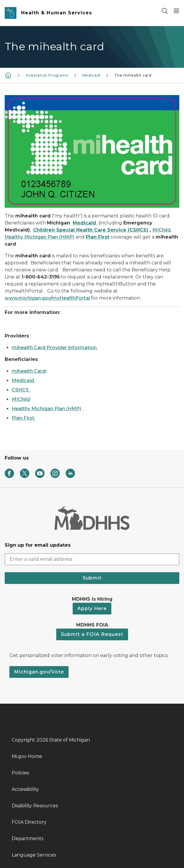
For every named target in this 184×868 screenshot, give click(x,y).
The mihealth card (133, 75)
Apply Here (92, 608)
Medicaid (91, 75)
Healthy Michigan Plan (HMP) (46, 409)
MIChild (21, 399)
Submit (92, 578)
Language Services (34, 855)
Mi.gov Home (27, 756)
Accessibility (25, 789)
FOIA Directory (29, 822)
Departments (28, 839)
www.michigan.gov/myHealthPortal (47, 298)
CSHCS (21, 390)
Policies (20, 773)
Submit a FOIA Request (92, 634)
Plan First (23, 418)
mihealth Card (29, 371)
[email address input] (92, 559)
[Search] (165, 11)
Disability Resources (35, 806)
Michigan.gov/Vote (39, 672)
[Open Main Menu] (176, 11)
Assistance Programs (47, 75)
